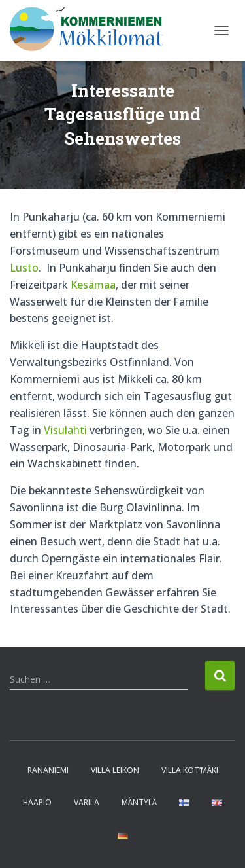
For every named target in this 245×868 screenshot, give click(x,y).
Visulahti (65, 430)
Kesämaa (93, 285)
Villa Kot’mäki (190, 770)
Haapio (37, 802)
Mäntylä (139, 802)
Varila (87, 802)
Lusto (24, 268)
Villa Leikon (115, 770)
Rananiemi (48, 770)
